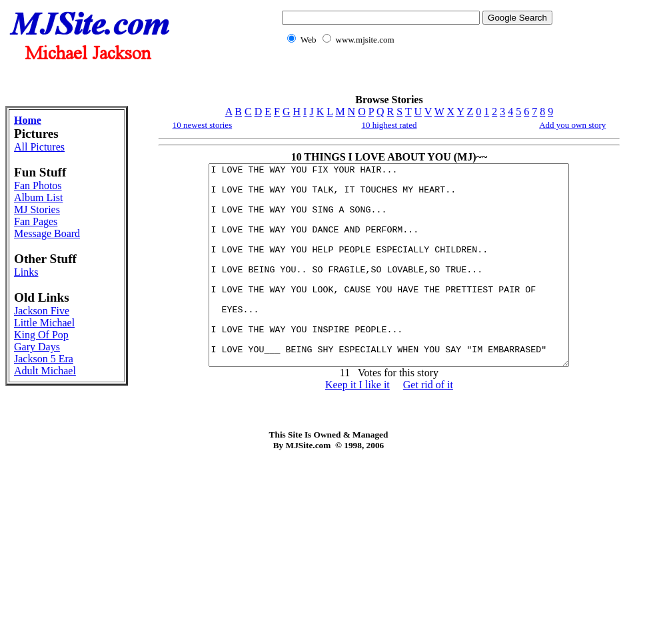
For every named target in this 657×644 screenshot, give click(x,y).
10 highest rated (389, 125)
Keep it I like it (357, 425)
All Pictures (39, 147)
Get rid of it (428, 425)
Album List (38, 197)
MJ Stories (37, 209)
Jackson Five (42, 311)
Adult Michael (45, 371)
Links (26, 272)
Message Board (47, 233)
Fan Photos (38, 185)
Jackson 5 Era (44, 359)
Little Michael (44, 323)
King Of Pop (41, 335)
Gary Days (37, 347)
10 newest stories (203, 125)
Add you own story (572, 125)
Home (28, 120)
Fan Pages (36, 221)
